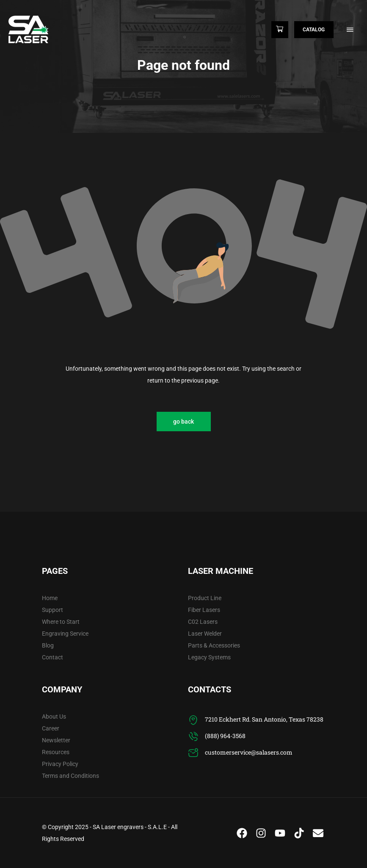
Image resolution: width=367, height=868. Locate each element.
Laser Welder (205, 634)
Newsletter (56, 740)
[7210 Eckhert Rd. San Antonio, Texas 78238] (193, 720)
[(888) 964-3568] (193, 737)
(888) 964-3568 (225, 736)
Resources (56, 752)
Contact (52, 657)
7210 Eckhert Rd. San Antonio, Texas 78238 (264, 719)
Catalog (313, 30)
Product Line (205, 598)
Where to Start (61, 622)
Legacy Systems (209, 657)
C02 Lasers (203, 622)
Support (52, 610)
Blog (48, 645)
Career (51, 728)
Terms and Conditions (70, 776)
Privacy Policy (60, 764)
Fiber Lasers (204, 610)
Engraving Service (65, 634)
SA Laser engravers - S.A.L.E (130, 827)
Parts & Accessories (214, 645)
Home (50, 598)
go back (183, 422)
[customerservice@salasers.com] (193, 753)
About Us (54, 716)
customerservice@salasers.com (249, 752)
